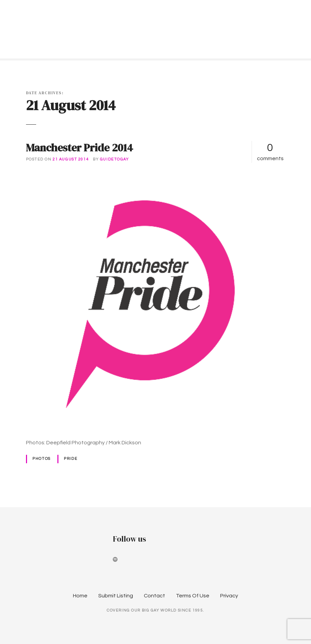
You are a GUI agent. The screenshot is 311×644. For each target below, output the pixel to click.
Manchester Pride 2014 (80, 148)
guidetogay (114, 159)
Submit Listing (116, 596)
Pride (71, 459)
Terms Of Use (193, 596)
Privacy (229, 596)
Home (80, 596)
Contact (154, 596)
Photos (41, 459)
